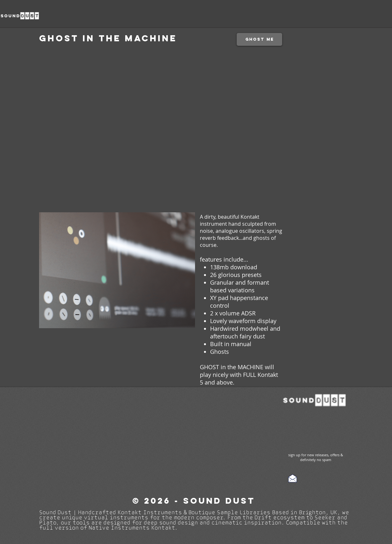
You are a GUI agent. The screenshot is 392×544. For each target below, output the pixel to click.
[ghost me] (259, 39)
